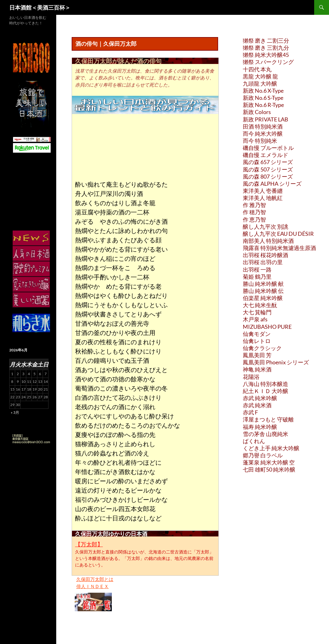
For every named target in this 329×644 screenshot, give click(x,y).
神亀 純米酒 (257, 369)
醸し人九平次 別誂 (266, 227)
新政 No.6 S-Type (263, 98)
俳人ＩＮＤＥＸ (93, 586)
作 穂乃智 (254, 212)
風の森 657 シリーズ (268, 162)
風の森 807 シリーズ (268, 176)
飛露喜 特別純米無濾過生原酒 (279, 248)
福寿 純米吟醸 (260, 427)
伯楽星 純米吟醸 (263, 298)
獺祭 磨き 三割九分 (266, 48)
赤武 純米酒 (257, 405)
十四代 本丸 (257, 69)
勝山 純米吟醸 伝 (263, 291)
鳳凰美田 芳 (257, 355)
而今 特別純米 (260, 141)
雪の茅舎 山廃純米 (266, 434)
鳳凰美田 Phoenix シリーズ (276, 362)
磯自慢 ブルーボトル (268, 148)
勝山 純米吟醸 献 (263, 284)
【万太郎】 (89, 544)
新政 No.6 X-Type (263, 91)
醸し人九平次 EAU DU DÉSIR (278, 234)
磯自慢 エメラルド (266, 155)
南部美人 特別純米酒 (268, 241)
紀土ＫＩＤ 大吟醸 (266, 391)
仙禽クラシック (262, 348)
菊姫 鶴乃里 (257, 277)
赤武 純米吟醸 (260, 398)
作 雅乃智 (254, 205)
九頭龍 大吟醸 (260, 83)
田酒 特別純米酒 (263, 126)
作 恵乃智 (254, 219)
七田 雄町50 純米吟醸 (269, 469)
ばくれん (254, 441)
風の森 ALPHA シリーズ (272, 184)
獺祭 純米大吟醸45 (266, 55)
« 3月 (15, 412)
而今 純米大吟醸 (263, 133)
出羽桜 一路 (257, 269)
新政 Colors (257, 112)
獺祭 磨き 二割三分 (266, 40)
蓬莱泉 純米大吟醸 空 (269, 462)
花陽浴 (251, 377)
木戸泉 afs (255, 319)
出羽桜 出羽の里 (263, 262)
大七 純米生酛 (260, 305)
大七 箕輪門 (257, 312)
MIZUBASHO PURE (267, 327)
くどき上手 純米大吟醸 (271, 448)
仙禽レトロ (257, 341)
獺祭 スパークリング (268, 62)
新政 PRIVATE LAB (266, 119)
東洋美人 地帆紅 (263, 198)
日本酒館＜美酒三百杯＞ (40, 7)
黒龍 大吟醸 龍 (260, 76)
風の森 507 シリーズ (268, 169)
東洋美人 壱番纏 (263, 191)
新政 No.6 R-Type (263, 105)
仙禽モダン (257, 334)
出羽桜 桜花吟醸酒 (266, 255)
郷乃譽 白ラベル (263, 455)
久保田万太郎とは (95, 579)
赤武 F (250, 412)
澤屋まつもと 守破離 (268, 419)
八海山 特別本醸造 (266, 384)
